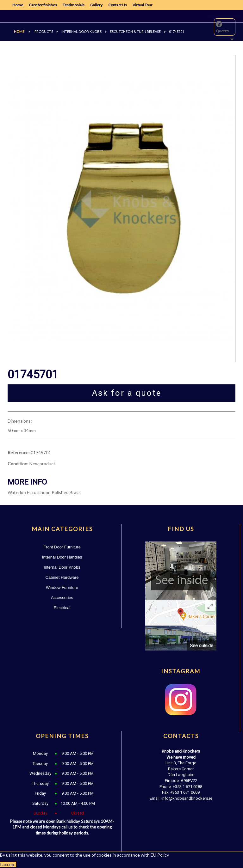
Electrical (62, 608)
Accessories (62, 598)
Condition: (18, 464)
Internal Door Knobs (62, 567)
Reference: (19, 452)
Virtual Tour (143, 5)
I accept (8, 864)
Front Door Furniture (62, 547)
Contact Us (118, 5)
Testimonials (74, 5)
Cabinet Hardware (62, 577)
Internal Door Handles (62, 557)
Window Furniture (62, 587)
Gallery (96, 5)
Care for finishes (43, 5)
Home (18, 5)
